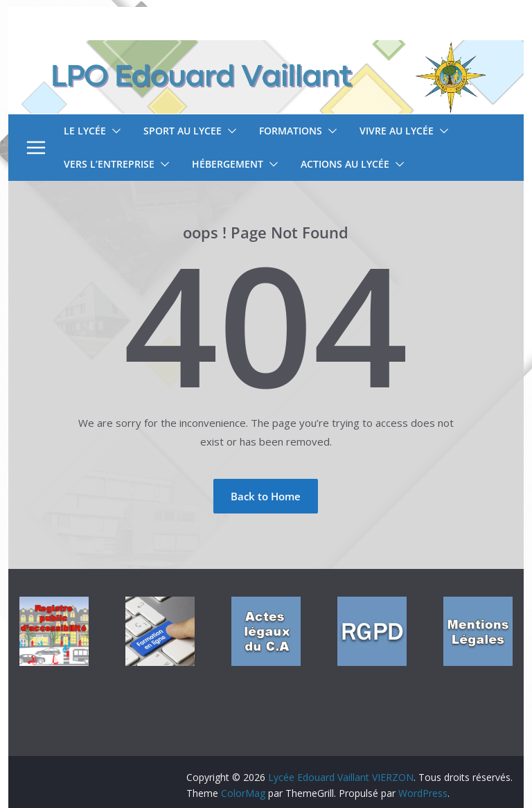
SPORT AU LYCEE (183, 131)
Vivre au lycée (397, 131)
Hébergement (228, 164)
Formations (291, 131)
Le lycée (85, 131)
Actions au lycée (345, 164)
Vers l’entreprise (109, 164)
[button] (114, 131)
